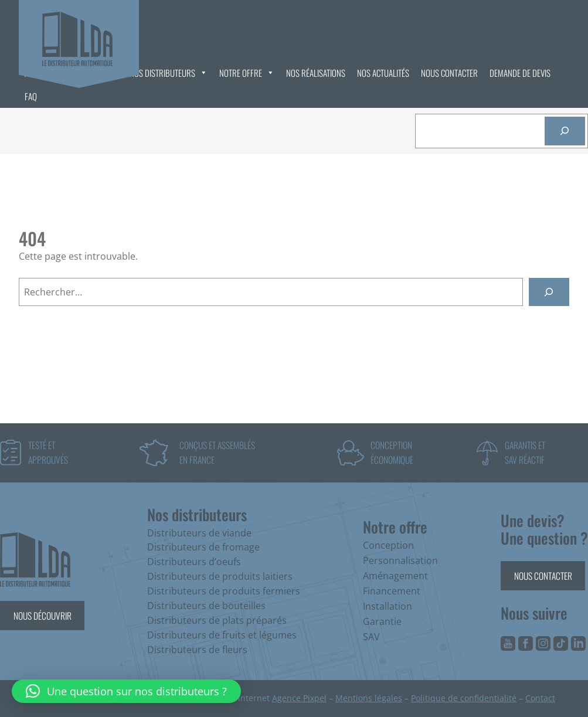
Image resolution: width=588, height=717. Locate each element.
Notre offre (247, 73)
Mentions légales (369, 698)
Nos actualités (383, 73)
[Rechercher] (565, 131)
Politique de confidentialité (464, 698)
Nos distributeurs (169, 73)
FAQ (31, 96)
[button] (126, 691)
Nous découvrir (43, 615)
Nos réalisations (316, 73)
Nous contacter (449, 73)
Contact (540, 698)
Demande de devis (520, 73)
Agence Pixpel (299, 698)
